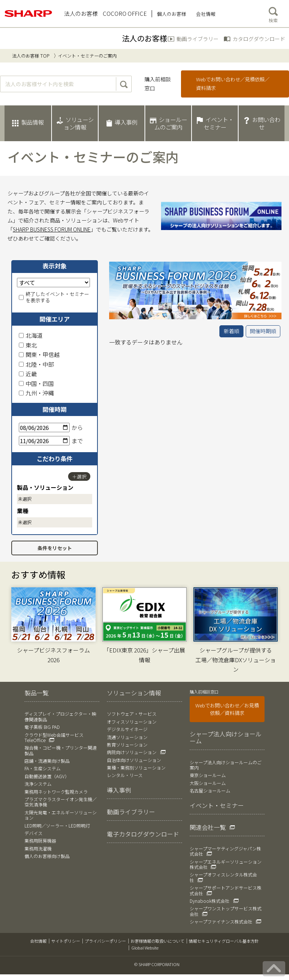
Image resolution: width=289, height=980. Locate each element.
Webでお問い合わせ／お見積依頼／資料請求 (227, 709)
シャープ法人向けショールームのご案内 (226, 765)
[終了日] (44, 441)
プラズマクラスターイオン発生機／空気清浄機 (61, 802)
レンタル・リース (125, 775)
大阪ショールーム (208, 783)
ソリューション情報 (134, 693)
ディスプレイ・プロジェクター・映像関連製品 (60, 716)
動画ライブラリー (198, 39)
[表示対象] (53, 283)
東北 (28, 345)
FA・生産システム (43, 768)
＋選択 (79, 476)
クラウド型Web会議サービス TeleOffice (54, 737)
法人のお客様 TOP (31, 56)
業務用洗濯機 (38, 848)
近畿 (28, 374)
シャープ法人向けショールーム (226, 737)
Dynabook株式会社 (210, 901)
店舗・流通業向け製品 (47, 761)
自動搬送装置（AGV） (47, 776)
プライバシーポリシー (105, 941)
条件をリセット (55, 548)
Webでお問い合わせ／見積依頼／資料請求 (233, 84)
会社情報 (38, 941)
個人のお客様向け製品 (47, 856)
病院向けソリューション (132, 752)
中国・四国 (36, 383)
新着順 (231, 331)
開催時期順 (263, 331)
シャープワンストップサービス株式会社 (226, 911)
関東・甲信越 (39, 354)
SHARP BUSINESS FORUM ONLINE (52, 229)
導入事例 (119, 790)
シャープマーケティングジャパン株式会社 (225, 851)
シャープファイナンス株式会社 (221, 921)
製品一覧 (37, 693)
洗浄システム (38, 784)
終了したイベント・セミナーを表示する (54, 297)
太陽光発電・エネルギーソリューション (61, 815)
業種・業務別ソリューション (136, 767)
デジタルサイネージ (127, 729)
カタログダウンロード (259, 39)
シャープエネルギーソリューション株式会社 (226, 864)
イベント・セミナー (217, 805)
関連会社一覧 (208, 827)
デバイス (33, 833)
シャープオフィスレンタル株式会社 (223, 877)
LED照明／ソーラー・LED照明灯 (57, 825)
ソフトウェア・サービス (132, 714)
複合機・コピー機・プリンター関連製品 (61, 750)
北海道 (31, 335)
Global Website (145, 948)
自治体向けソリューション (134, 760)
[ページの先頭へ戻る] (274, 969)
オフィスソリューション (132, 722)
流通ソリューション (127, 737)
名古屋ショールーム (210, 790)
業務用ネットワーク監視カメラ (56, 792)
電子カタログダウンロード (143, 834)
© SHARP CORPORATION (157, 964)
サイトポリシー (66, 941)
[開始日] (44, 428)
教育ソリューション (127, 745)
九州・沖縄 (36, 393)
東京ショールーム (208, 775)
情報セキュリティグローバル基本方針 (224, 941)
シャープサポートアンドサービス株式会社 (226, 890)
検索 (273, 13)
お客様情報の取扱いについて (157, 941)
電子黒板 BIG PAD (42, 727)
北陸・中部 (36, 364)
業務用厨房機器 (40, 841)
